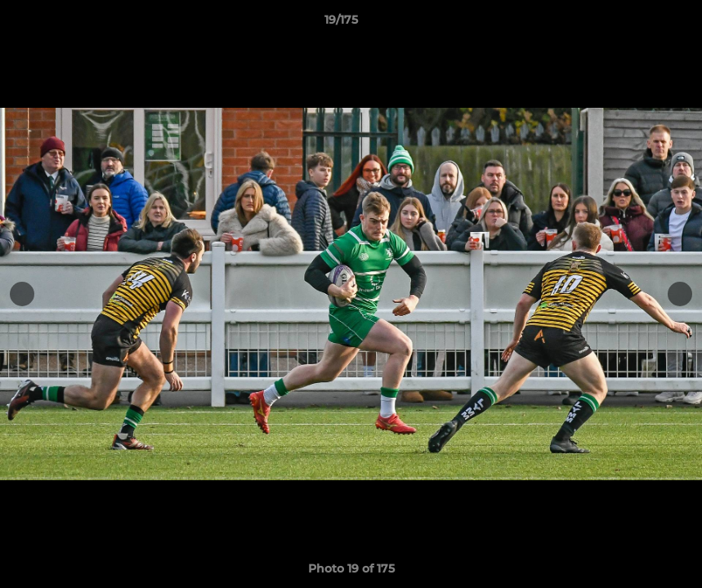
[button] (633, 24)
